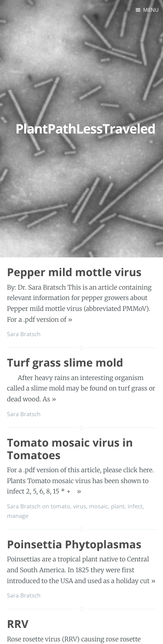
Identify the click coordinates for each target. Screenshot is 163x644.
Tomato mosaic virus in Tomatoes (70, 449)
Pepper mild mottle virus (74, 272)
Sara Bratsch (24, 334)
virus (80, 506)
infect (135, 506)
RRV (18, 624)
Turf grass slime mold (65, 363)
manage (18, 516)
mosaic (98, 506)
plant (118, 506)
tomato (60, 506)
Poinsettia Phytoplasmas (74, 544)
